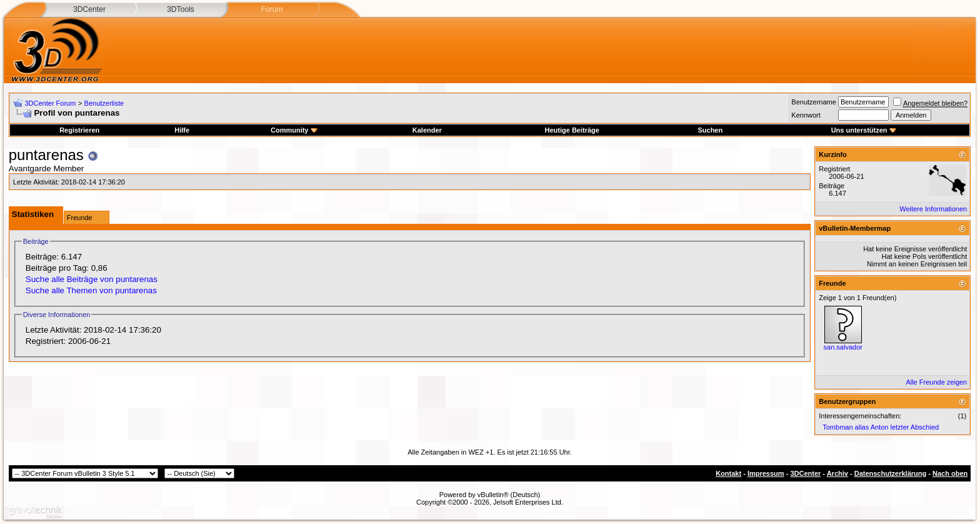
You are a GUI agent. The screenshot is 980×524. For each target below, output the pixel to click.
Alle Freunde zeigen (936, 382)
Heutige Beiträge (572, 130)
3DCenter (89, 9)
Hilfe (182, 130)
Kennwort (806, 115)
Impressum (766, 473)
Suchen (710, 130)
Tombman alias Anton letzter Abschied (881, 427)
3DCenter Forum (50, 103)
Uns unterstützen (864, 130)
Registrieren (79, 130)
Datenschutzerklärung (891, 473)
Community (294, 130)
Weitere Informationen (933, 209)
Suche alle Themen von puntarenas (91, 290)
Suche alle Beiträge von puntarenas (92, 279)
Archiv (837, 473)
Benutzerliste (104, 103)
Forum (272, 9)
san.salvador (843, 347)
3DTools (181, 9)
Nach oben (950, 473)
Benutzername (814, 102)
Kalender (427, 130)
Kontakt (728, 473)
